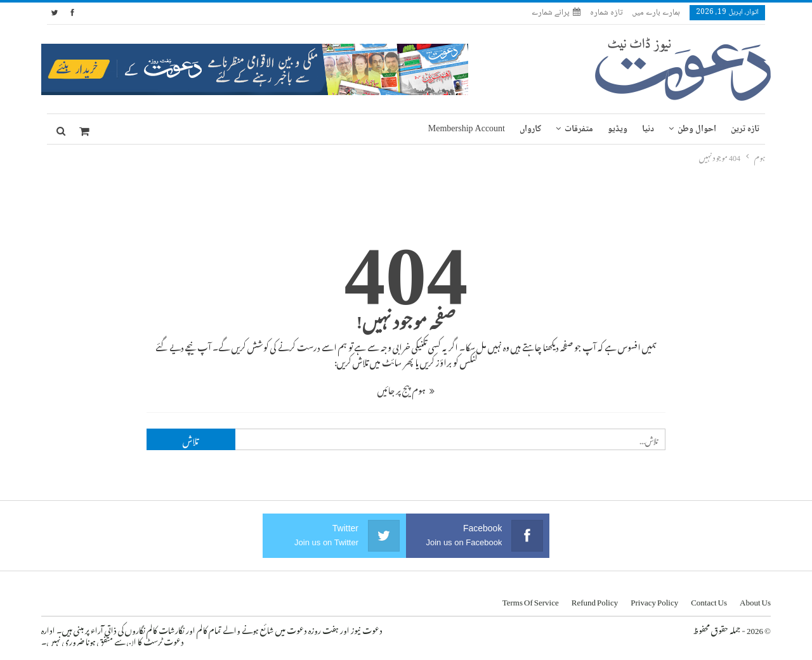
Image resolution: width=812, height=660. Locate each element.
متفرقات (579, 129)
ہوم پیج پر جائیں (406, 388)
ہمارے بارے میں (656, 13)
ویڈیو (618, 129)
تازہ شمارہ (606, 13)
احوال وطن (697, 129)
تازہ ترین (745, 129)
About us (755, 600)
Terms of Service (531, 600)
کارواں (530, 129)
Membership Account (467, 129)
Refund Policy (595, 600)
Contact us (709, 600)
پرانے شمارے (556, 13)
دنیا (648, 129)
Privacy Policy (654, 600)
